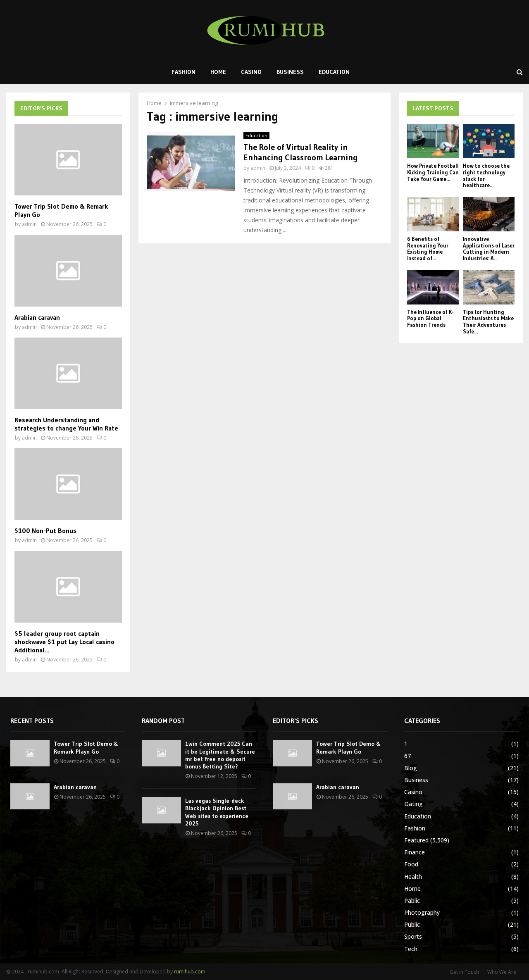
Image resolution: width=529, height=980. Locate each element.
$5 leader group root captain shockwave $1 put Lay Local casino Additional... (64, 642)
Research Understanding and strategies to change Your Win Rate (66, 424)
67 (407, 756)
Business (290, 72)
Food (411, 864)
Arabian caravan (37, 317)
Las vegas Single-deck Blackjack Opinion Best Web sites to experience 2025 (217, 812)
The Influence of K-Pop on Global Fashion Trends (430, 318)
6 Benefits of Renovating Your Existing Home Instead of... (428, 249)
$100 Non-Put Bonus (45, 530)
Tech (411, 949)
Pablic (412, 900)
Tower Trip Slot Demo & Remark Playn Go (86, 747)
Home (218, 72)
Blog (411, 768)
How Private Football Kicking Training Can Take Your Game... (433, 172)
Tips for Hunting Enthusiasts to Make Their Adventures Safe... (488, 322)
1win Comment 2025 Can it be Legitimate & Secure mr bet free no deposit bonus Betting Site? (220, 755)
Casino (251, 72)
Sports (413, 936)
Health (413, 877)
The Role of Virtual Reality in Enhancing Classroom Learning (300, 152)
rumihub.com (190, 972)
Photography (422, 912)
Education (334, 72)
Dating (413, 804)
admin (258, 168)
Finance (415, 852)
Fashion (183, 72)
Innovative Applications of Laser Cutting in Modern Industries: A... (489, 249)
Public (412, 924)
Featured (416, 840)
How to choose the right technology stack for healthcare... (486, 175)
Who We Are (502, 972)
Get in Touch (464, 972)
